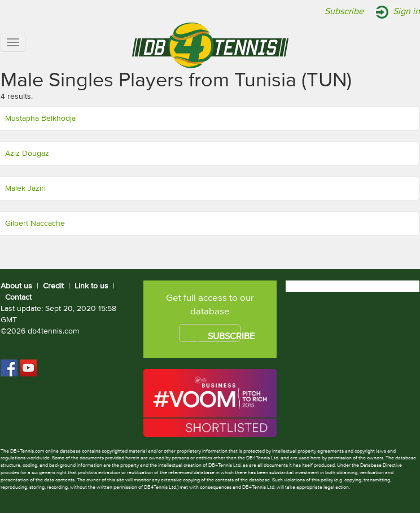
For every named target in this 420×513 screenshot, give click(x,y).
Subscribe (344, 12)
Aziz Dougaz (27, 154)
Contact (18, 297)
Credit (53, 286)
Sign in (406, 12)
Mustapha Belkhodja (40, 119)
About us (16, 286)
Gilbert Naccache (35, 223)
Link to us (91, 286)
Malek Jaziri (25, 188)
